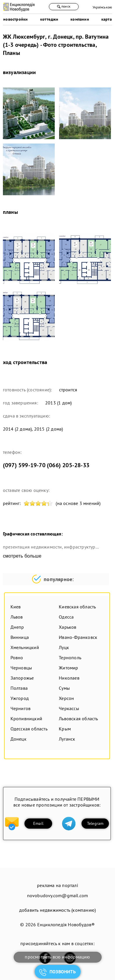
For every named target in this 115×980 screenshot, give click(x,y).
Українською (102, 7)
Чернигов (21, 708)
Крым (65, 729)
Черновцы (21, 668)
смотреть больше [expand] (22, 556)
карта (107, 19)
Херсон (66, 698)
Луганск (67, 739)
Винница (20, 637)
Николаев (69, 678)
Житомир (68, 668)
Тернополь (70, 657)
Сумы (64, 688)
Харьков (68, 627)
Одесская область (29, 729)
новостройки (15, 19)
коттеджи (49, 19)
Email (38, 823)
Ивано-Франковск (78, 637)
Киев (16, 607)
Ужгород (20, 698)
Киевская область (77, 607)
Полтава (19, 688)
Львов (17, 617)
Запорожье (22, 678)
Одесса (66, 617)
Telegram (95, 823)
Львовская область (78, 719)
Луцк (64, 647)
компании (80, 19)
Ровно (17, 657)
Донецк (18, 739)
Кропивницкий (26, 719)
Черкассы (69, 708)
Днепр (17, 627)
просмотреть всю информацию (57, 957)
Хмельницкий (25, 647)
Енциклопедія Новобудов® (66, 925)
